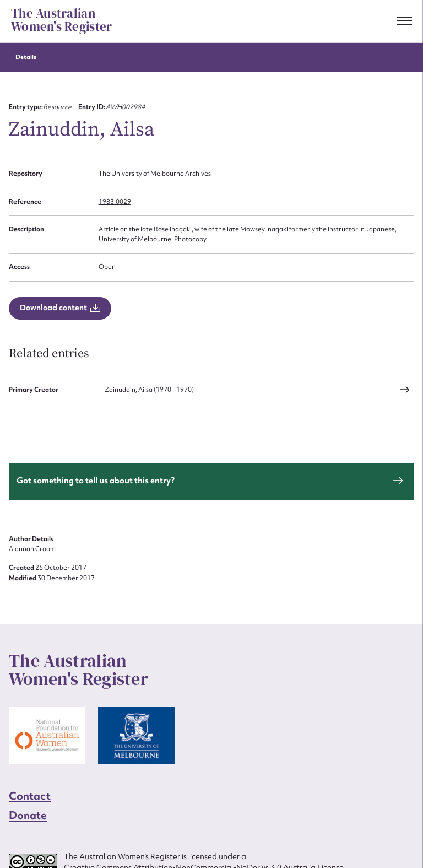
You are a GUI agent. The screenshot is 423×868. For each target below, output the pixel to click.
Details (26, 57)
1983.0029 (115, 202)
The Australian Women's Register (61, 20)
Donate (28, 815)
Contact (30, 796)
